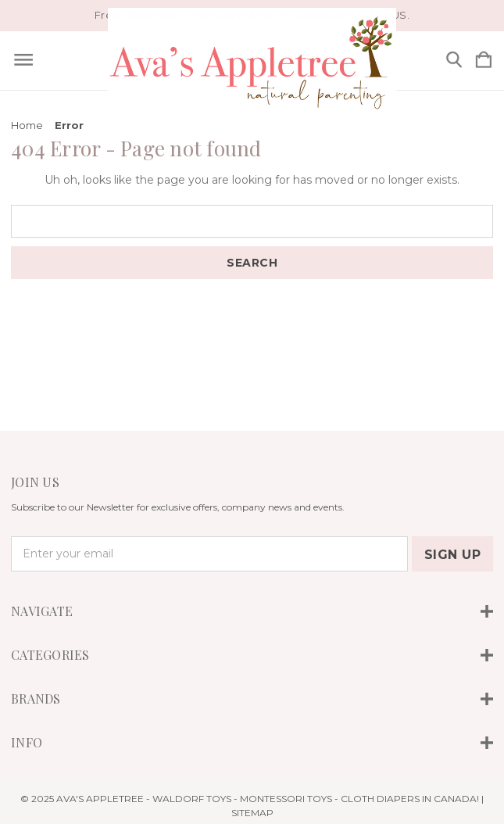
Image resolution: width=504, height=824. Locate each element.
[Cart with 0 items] (484, 61)
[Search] (454, 61)
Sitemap (252, 813)
